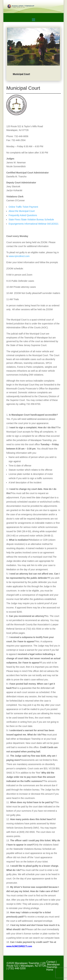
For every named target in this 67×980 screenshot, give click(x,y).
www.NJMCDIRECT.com (19, 946)
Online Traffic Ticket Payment (23, 207)
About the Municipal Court (22, 211)
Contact (51, 962)
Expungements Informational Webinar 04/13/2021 (33, 224)
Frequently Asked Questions (23, 215)
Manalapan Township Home (53, 967)
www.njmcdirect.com (19, 256)
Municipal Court (21, 74)
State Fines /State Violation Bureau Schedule (31, 220)
